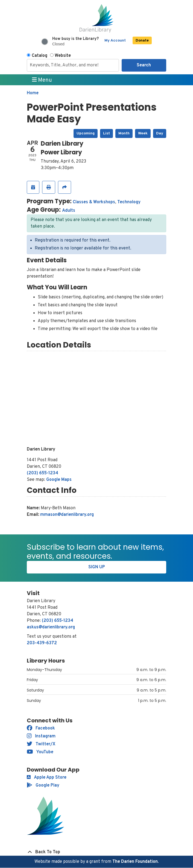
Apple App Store (47, 778)
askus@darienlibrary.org (51, 627)
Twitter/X (41, 744)
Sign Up (97, 567)
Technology (129, 202)
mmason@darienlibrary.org (67, 515)
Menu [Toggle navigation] (42, 80)
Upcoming (86, 133)
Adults (69, 211)
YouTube (40, 752)
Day (160, 133)
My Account (115, 41)
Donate (142, 41)
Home (33, 93)
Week (143, 133)
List (106, 133)
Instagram (41, 736)
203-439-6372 (42, 643)
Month (124, 133)
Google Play (43, 785)
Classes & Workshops (94, 202)
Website (63, 56)
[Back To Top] (96, 852)
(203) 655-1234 (43, 473)
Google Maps (59, 480)
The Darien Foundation (135, 862)
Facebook (41, 728)
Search (144, 65)
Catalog (40, 56)
